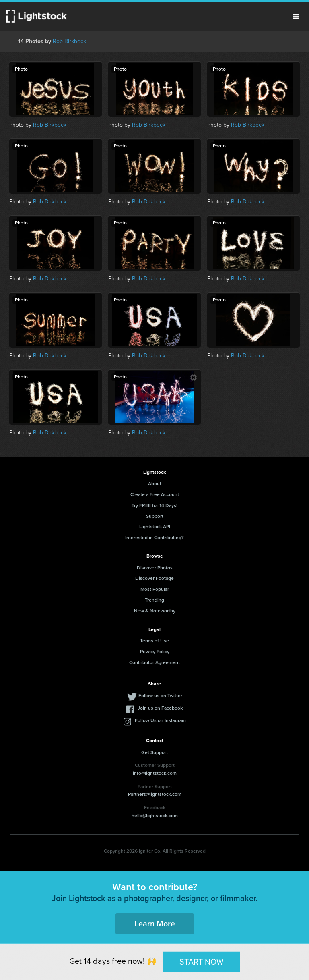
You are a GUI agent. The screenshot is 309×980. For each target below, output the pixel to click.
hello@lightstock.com (155, 816)
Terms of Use (154, 641)
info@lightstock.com (155, 773)
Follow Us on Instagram (160, 720)
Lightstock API (155, 527)
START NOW (202, 961)
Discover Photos (155, 568)
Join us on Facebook (160, 708)
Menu (296, 16)
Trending (154, 600)
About (155, 484)
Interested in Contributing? (154, 538)
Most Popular (155, 589)
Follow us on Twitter (160, 696)
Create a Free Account (155, 494)
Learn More (155, 924)
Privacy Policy (155, 652)
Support (155, 516)
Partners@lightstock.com (155, 794)
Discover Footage (154, 578)
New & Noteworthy (155, 611)
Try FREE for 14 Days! (154, 505)
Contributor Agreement (154, 662)
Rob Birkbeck (69, 41)
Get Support (154, 752)
